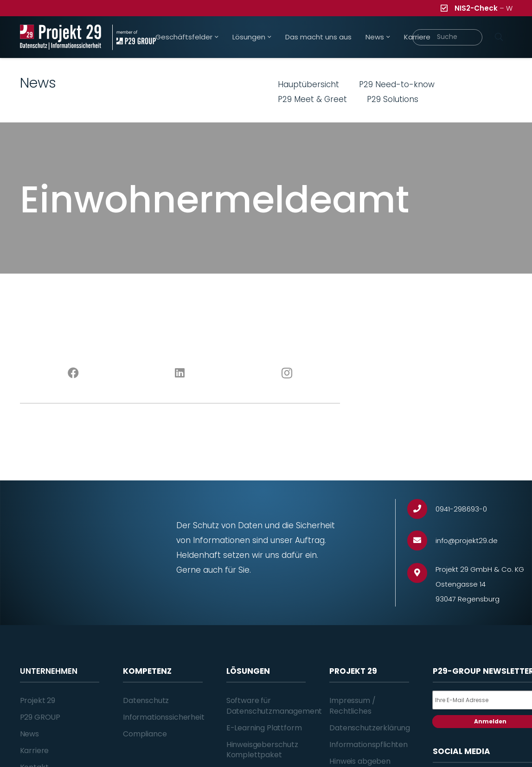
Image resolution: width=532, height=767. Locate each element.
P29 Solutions (393, 99)
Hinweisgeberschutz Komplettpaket (262, 750)
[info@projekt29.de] (421, 540)
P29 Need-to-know (397, 84)
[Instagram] (287, 373)
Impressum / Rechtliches (352, 706)
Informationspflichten (369, 745)
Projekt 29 (38, 700)
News (29, 734)
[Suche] (447, 37)
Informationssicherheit (163, 717)
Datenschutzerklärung (370, 728)
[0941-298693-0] (421, 509)
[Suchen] (499, 37)
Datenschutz (146, 700)
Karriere (35, 751)
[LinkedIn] (180, 373)
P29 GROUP (40, 717)
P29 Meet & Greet (312, 99)
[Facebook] (73, 373)
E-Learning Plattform (264, 728)
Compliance (145, 734)
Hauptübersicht (308, 84)
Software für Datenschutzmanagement (274, 706)
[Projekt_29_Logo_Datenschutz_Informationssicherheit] (61, 37)
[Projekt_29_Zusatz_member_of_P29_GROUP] (134, 37)
